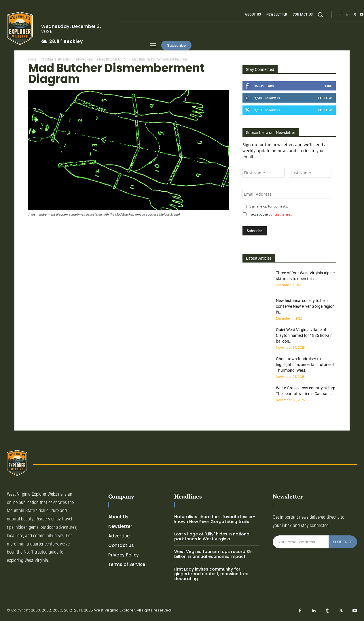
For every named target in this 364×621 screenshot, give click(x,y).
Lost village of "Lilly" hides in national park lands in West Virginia (212, 536)
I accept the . (270, 214)
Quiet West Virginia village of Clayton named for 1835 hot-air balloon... (304, 335)
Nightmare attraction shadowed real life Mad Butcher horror (84, 59)
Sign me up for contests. (268, 206)
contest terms (280, 214)
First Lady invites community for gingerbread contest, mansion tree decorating (211, 574)
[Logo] (20, 28)
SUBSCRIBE (343, 542)
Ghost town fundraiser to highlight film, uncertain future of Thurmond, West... (305, 365)
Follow (325, 98)
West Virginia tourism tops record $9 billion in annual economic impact (213, 554)
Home (32, 59)
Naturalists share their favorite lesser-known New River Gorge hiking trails (215, 519)
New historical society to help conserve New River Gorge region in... (305, 306)
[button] (320, 14)
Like (328, 86)
